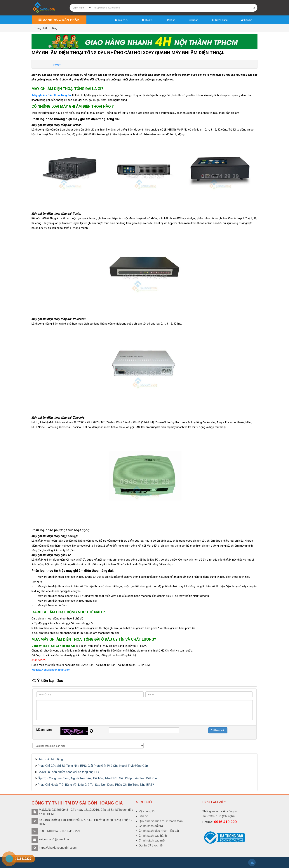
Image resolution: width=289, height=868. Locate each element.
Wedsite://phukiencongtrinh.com (51, 670)
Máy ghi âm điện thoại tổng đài (52, 95)
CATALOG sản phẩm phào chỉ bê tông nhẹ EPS (69, 772)
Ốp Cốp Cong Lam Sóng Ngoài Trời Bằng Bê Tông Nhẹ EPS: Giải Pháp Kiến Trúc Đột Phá (97, 778)
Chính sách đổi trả (151, 826)
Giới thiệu (122, 20)
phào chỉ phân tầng (50, 759)
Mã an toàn (44, 730)
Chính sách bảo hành (153, 836)
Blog (171, 20)
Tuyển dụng (220, 20)
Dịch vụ (147, 20)
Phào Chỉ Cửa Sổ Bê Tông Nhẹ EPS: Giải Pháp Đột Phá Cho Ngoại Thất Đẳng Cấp (93, 766)
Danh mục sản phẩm (59, 20)
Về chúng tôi (147, 811)
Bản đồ (144, 816)
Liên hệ (247, 20)
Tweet (57, 65)
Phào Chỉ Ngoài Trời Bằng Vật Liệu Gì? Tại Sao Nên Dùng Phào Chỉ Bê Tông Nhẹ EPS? (96, 785)
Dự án (194, 20)
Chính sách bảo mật (152, 840)
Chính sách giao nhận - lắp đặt (159, 831)
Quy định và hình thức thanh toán (161, 821)
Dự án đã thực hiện (152, 845)
